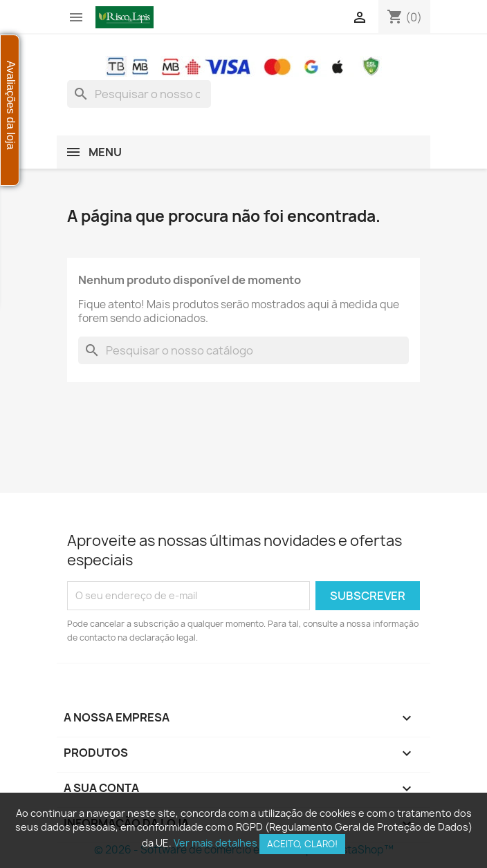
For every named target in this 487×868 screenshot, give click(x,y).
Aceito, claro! (302, 844)
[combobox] (139, 94)
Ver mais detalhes (215, 843)
